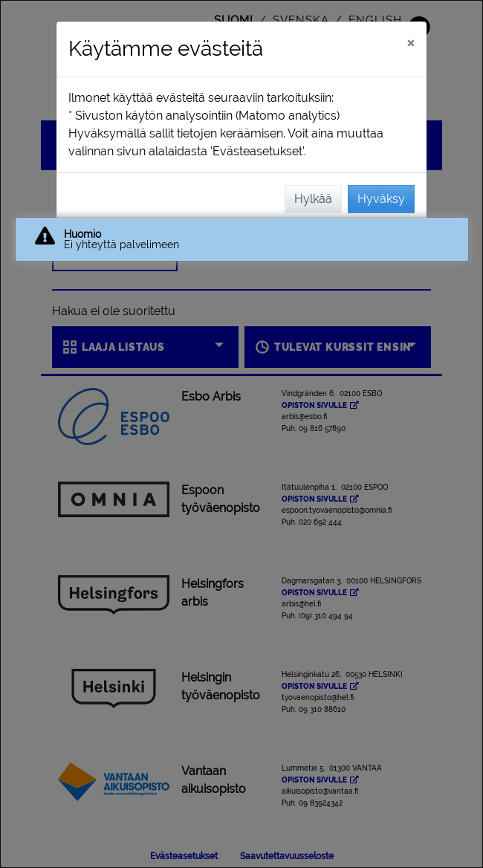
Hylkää (313, 199)
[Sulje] (411, 42)
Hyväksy (381, 199)
